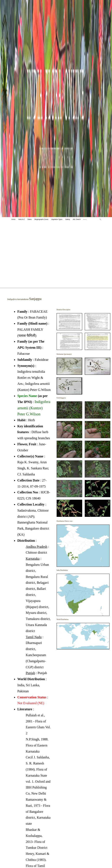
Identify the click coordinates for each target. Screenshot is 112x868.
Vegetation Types (57, 219)
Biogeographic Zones (42, 219)
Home (14, 219)
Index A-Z (21, 219)
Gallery (68, 219)
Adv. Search (77, 219)
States (30, 219)
